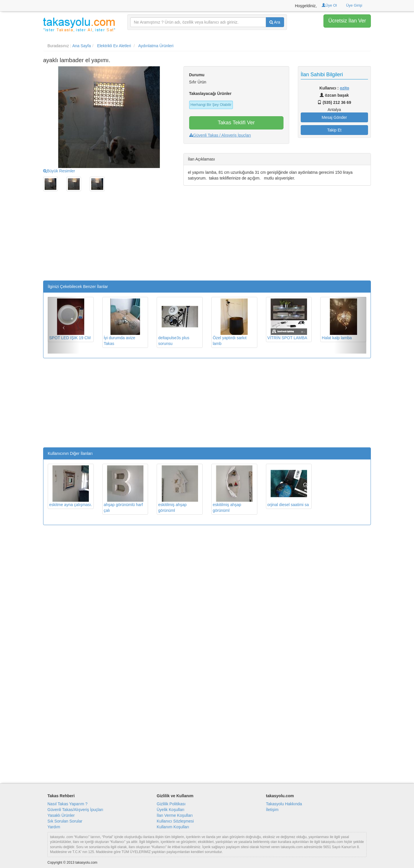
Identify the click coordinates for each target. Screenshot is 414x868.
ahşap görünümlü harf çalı (124, 489)
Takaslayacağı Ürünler (210, 94)
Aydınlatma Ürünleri (156, 46)
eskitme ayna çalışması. (71, 486)
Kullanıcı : (334, 88)
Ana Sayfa (82, 46)
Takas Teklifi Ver (236, 123)
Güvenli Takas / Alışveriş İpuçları (220, 135)
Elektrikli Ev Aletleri (114, 46)
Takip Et (334, 130)
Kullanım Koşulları (173, 827)
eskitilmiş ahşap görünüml (178, 489)
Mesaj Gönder (334, 117)
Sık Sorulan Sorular (65, 821)
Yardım (54, 827)
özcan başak (334, 95)
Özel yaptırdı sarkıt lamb (233, 322)
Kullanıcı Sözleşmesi (175, 821)
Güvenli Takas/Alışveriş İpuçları (75, 810)
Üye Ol (329, 5)
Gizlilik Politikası (171, 804)
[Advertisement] (109, 240)
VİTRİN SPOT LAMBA (287, 319)
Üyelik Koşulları (170, 810)
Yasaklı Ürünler (61, 815)
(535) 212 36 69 (334, 102)
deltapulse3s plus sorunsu (178, 322)
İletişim (272, 810)
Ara (275, 22)
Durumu (197, 75)
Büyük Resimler (59, 171)
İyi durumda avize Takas (124, 322)
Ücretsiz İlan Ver (347, 21)
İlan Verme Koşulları (175, 815)
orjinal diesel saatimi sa (288, 486)
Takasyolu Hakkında (284, 804)
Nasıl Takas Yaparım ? (67, 804)
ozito (345, 88)
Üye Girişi (354, 5)
